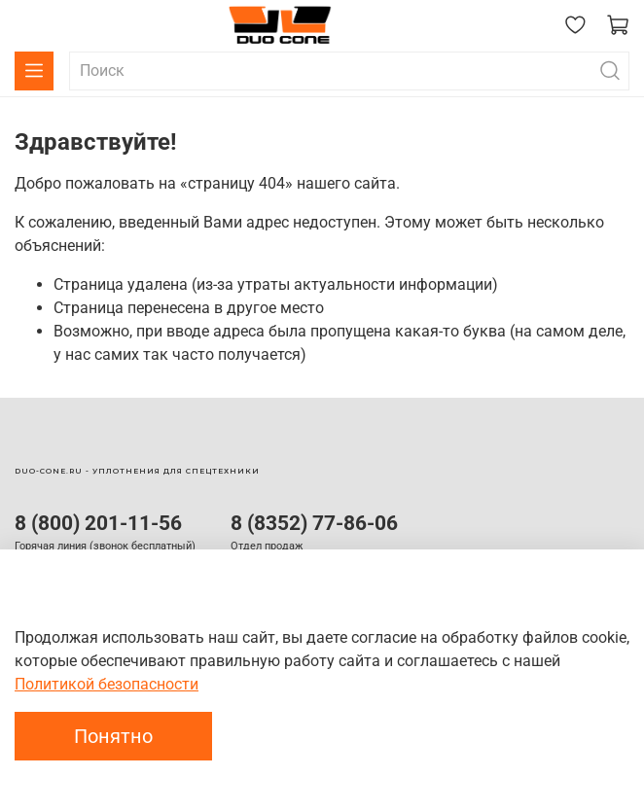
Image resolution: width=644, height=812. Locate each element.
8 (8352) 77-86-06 (314, 523)
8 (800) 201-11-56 (98, 523)
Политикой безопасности (107, 684)
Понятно (113, 736)
